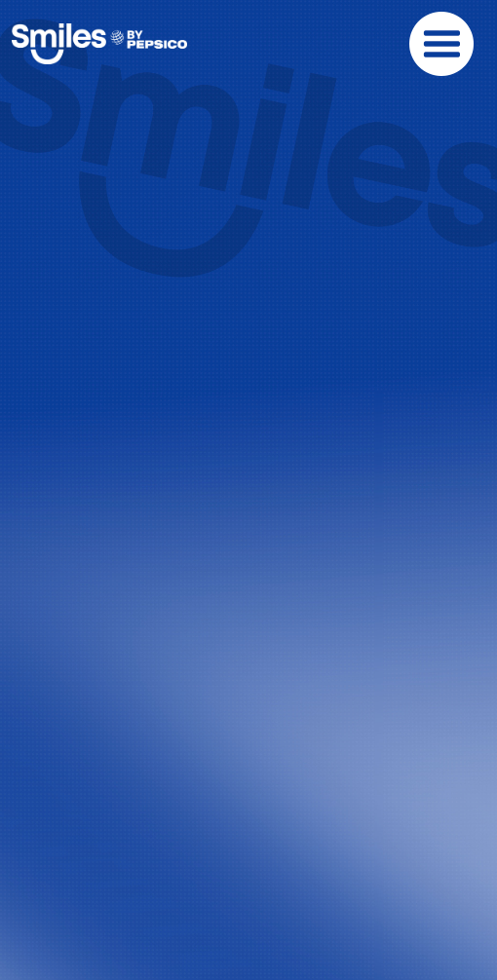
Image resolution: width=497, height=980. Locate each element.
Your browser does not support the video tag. (248, 206)
